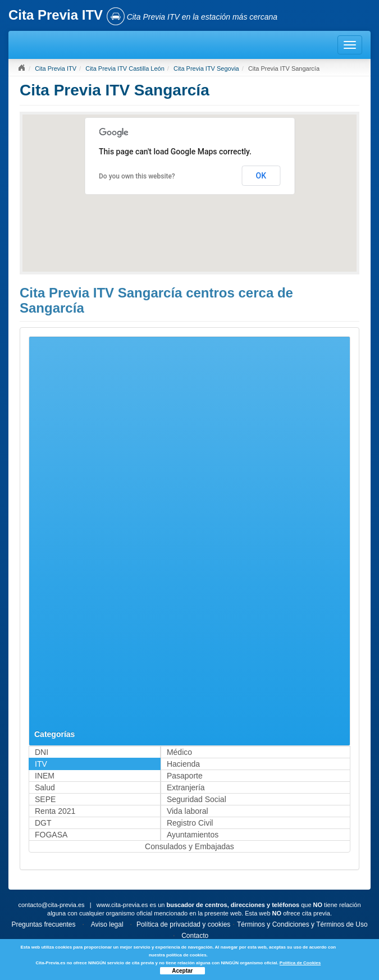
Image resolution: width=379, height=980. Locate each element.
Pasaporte (185, 776)
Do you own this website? (137, 176)
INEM (45, 776)
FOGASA (51, 835)
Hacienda (183, 764)
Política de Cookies (300, 963)
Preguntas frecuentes (43, 924)
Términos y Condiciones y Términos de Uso (302, 924)
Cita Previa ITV (56, 68)
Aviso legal (107, 924)
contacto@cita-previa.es (51, 905)
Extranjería (186, 787)
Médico (179, 752)
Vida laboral (188, 811)
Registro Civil (190, 823)
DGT (43, 823)
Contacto (195, 936)
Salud (45, 787)
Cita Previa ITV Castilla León (125, 68)
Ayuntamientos (193, 835)
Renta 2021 (55, 811)
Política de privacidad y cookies (183, 924)
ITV (41, 764)
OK (261, 176)
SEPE (45, 799)
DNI (42, 752)
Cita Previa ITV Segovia (206, 68)
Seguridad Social (197, 799)
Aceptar (182, 971)
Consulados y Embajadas (189, 846)
